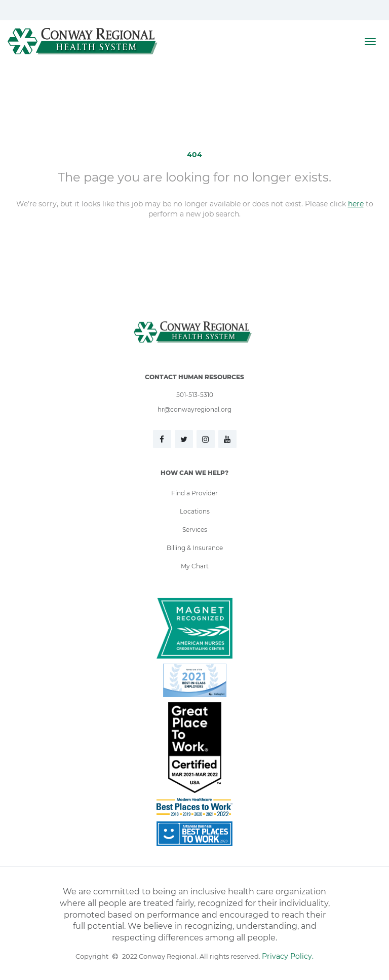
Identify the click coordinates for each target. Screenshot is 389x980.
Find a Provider (194, 493)
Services (195, 529)
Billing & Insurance (195, 548)
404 (194, 154)
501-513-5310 (195, 394)
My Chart (195, 566)
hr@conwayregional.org (194, 409)
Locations (195, 511)
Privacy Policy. (288, 956)
